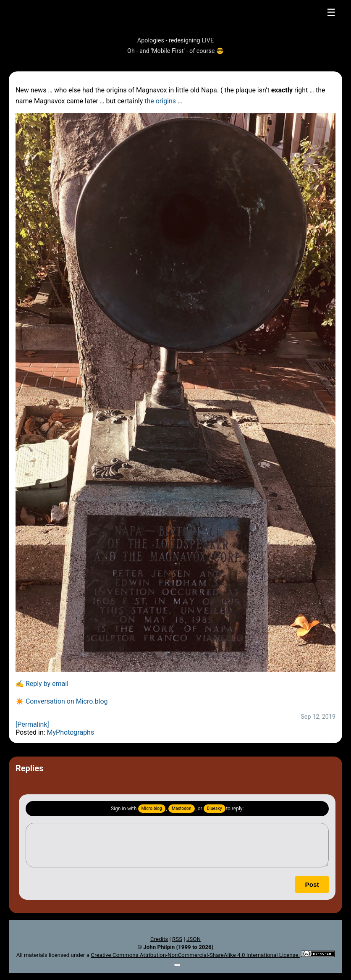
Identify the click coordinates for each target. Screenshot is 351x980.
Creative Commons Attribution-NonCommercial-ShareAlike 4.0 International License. (195, 955)
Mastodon (182, 808)
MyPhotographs (71, 732)
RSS (177, 939)
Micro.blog (152, 808)
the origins (160, 101)
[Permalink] (32, 724)
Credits (159, 939)
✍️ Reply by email (42, 684)
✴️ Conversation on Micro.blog (62, 701)
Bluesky (215, 808)
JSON (194, 939)
